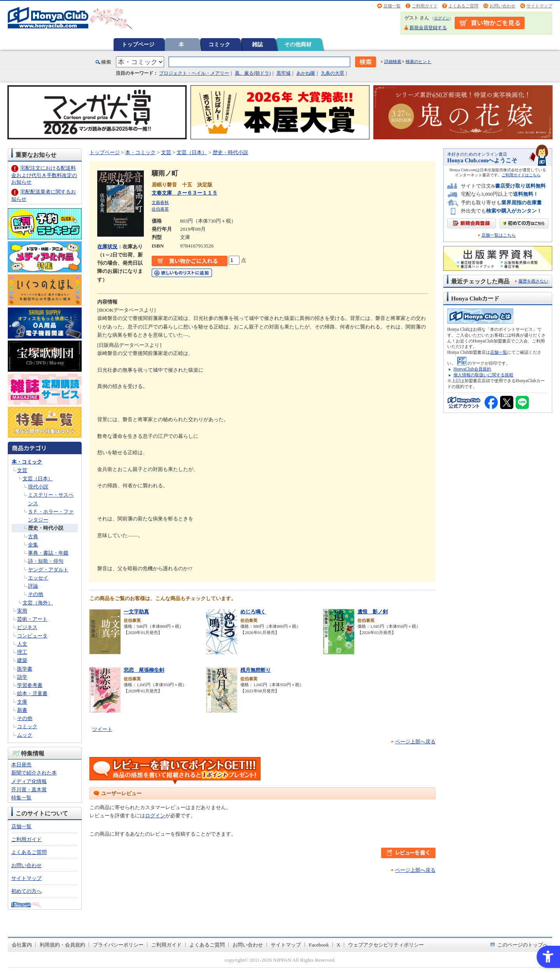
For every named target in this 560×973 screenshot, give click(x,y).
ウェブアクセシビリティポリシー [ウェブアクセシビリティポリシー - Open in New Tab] (386, 945)
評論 (33, 586)
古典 (33, 537)
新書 (22, 710)
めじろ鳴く (253, 612)
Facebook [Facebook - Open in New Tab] (319, 945)
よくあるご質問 (463, 6)
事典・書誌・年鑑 (48, 553)
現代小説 (38, 487)
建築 (22, 660)
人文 (22, 644)
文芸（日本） (38, 479)
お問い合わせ (502, 6)
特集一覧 (21, 798)
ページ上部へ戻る (415, 742)
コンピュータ (32, 636)
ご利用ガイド (425, 6)
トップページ (138, 44)
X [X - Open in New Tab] (339, 945)
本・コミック (27, 462)
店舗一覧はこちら (499, 235)
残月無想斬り (255, 670)
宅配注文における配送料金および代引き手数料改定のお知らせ (44, 175)
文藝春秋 (160, 202)
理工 (22, 652)
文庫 (22, 702)
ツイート (102, 729)
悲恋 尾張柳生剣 (144, 670)
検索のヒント (418, 61)
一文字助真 (136, 612)
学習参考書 (30, 685)
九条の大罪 (332, 73)
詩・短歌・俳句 (46, 561)
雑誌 (257, 44)
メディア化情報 (29, 781)
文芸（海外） (38, 603)
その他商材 (298, 44)
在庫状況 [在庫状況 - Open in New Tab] (107, 247)
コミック (219, 44)
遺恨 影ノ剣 (373, 612)
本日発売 (21, 765)
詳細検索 (393, 61)
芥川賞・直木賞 (29, 789)
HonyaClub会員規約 (472, 369)
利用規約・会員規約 (62, 945)
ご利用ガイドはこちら (521, 175)
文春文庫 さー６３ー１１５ (185, 193)
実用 (22, 611)
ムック (25, 735)
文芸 (22, 470)
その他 (36, 594)
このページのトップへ (523, 945)
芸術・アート (32, 619)
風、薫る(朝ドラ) (253, 73)
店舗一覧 (392, 6)
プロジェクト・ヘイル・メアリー (194, 73)
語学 (22, 677)
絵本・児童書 (32, 693)
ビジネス (27, 627)
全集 (33, 545)
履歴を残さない (533, 281)
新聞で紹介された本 (34, 773)
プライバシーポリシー (118, 945)
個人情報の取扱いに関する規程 (483, 375)
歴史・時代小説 (46, 528)
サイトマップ (539, 6)
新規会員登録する (428, 28)
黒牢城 (283, 73)
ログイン (442, 18)
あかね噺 (306, 73)
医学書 (25, 669)
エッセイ (38, 578)
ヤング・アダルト (48, 570)
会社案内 (22, 945)
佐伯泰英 (160, 209)
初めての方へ (26, 891)
